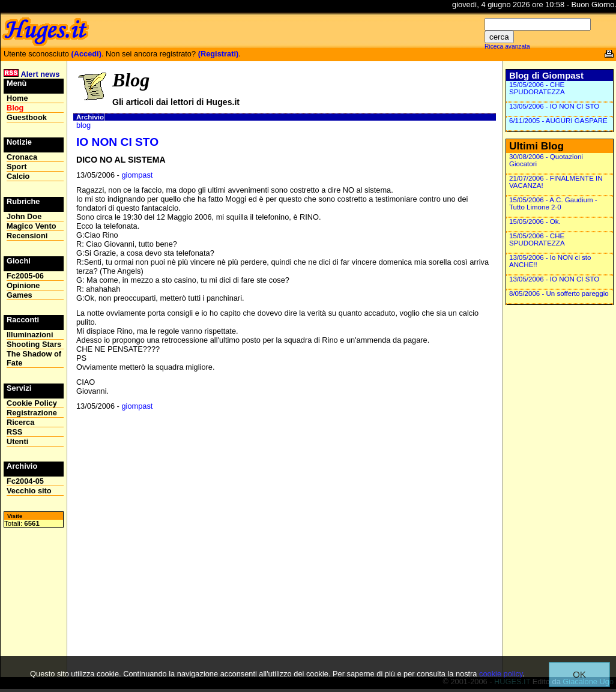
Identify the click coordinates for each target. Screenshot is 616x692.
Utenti (17, 441)
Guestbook (27, 117)
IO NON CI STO (117, 142)
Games (20, 295)
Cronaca (22, 157)
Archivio (90, 117)
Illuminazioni (30, 335)
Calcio (18, 176)
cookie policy (501, 674)
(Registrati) (219, 54)
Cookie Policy (32, 403)
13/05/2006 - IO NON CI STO (554, 106)
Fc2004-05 (25, 481)
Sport (17, 167)
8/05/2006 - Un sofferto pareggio (559, 293)
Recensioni (27, 236)
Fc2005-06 (25, 276)
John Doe (24, 216)
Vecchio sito (29, 491)
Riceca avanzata (507, 47)
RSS (14, 432)
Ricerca (20, 422)
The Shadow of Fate (34, 358)
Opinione (23, 285)
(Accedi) (86, 54)
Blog (15, 108)
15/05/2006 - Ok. (535, 221)
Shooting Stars (34, 344)
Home (17, 98)
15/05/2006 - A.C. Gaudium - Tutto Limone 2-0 (553, 203)
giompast (137, 175)
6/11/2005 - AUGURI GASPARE (558, 121)
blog (83, 125)
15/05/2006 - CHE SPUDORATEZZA (537, 88)
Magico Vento (31, 226)
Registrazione (32, 413)
